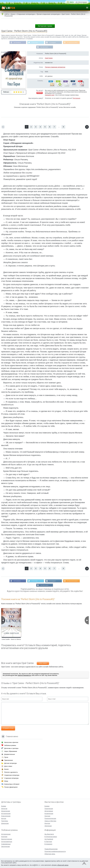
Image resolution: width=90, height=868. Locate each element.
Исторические (6, 814)
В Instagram (53, 43)
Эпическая (48, 826)
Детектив (4, 809)
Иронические (6, 811)
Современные (6, 844)
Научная (47, 816)
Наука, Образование (11, 751)
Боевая (47, 806)
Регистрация (83, 2)
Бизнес (7, 769)
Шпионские (5, 823)
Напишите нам (50, 95)
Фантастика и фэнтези (11, 742)
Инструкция (76, 98)
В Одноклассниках (73, 43)
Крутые (4, 818)
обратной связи (63, 865)
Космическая (49, 814)
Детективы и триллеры (11, 748)
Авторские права (45, 26)
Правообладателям (51, 849)
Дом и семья (8, 766)
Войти (72, 2)
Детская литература (10, 763)
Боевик (4, 806)
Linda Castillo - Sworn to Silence (11, 640)
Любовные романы (10, 745)
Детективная (49, 811)
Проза (6, 757)
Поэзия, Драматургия (11, 787)
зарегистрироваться (24, 676)
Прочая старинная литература (55, 67)
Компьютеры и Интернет (12, 784)
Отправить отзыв (8, 729)
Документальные (10, 754)
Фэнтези (47, 823)
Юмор (6, 781)
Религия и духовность (11, 772)
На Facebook (17, 43)
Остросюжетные (7, 842)
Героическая (49, 809)
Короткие (4, 837)
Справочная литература (12, 775)
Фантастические (7, 839)
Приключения (8, 760)
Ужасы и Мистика (50, 821)
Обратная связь (50, 854)
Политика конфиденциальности (55, 851)
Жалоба (40, 93)
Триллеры (5, 821)
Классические (6, 816)
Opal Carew (49, 58)
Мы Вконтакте (44, 47)
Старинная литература (11, 778)
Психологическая (50, 818)
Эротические (5, 847)
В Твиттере (35, 43)
